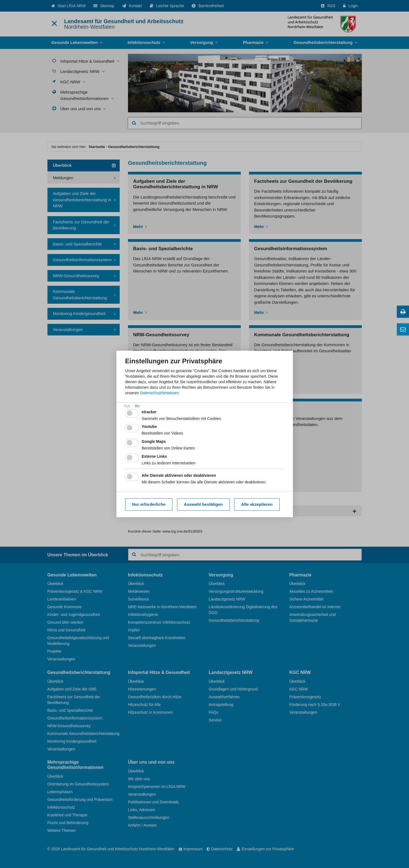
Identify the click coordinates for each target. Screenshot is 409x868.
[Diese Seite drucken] (403, 312)
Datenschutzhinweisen (159, 393)
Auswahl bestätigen (203, 504)
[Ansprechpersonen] (403, 329)
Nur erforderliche (149, 504)
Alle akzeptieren (257, 504)
